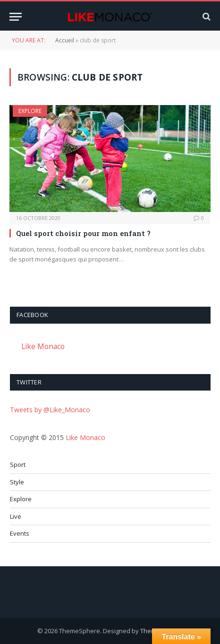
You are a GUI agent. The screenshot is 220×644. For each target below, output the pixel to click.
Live (16, 516)
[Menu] (16, 17)
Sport (18, 465)
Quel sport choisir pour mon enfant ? (83, 233)
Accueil (65, 40)
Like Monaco (43, 346)
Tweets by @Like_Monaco (50, 410)
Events (20, 533)
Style (17, 482)
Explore (30, 111)
